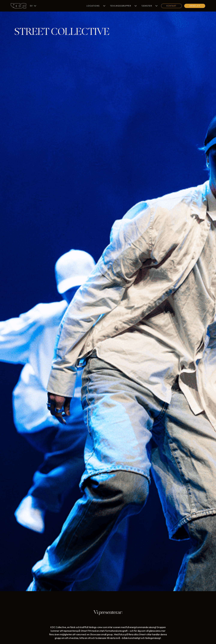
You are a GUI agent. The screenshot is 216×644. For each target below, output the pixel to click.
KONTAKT (171, 6)
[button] (31, 6)
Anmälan (195, 6)
